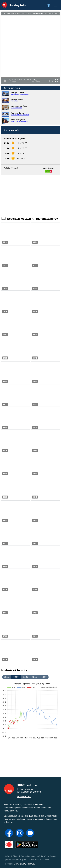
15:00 (35, 677)
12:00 (25, 677)
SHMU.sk (18, 864)
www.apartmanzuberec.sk (20, 115)
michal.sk (14, 101)
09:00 (16, 677)
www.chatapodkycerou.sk (20, 122)
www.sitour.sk (24, 797)
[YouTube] (30, 833)
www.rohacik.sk (16, 108)
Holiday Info (11, 3)
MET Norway (29, 864)
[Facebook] (9, 833)
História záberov (47, 219)
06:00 (7, 677)
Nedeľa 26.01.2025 (21, 219)
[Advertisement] (31, 195)
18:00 (44, 677)
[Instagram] (20, 833)
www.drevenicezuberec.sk (20, 94)
